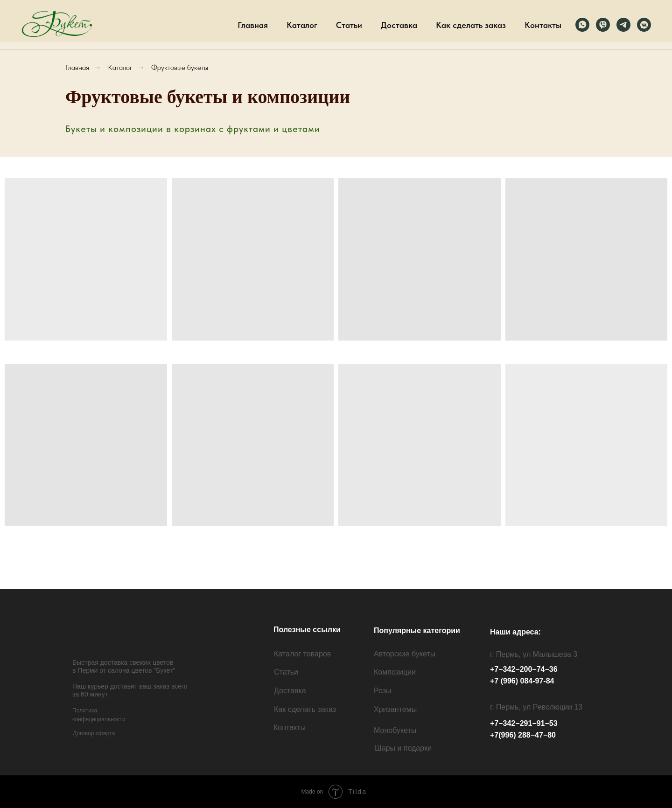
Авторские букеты (405, 654)
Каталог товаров (302, 654)
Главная (253, 25)
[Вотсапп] (582, 25)
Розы (383, 691)
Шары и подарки (403, 748)
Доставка (399, 25)
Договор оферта (94, 733)
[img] (113, 634)
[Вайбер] (603, 25)
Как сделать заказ (471, 25)
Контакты (543, 25)
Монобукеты (395, 730)
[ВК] (644, 25)
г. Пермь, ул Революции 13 (536, 707)
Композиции (395, 672)
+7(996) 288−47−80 (523, 735)
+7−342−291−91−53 (524, 723)
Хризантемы (395, 709)
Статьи (349, 25)
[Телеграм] (623, 25)
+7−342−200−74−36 (524, 669)
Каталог (302, 25)
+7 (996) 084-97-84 (522, 681)
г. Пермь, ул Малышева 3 (534, 654)
